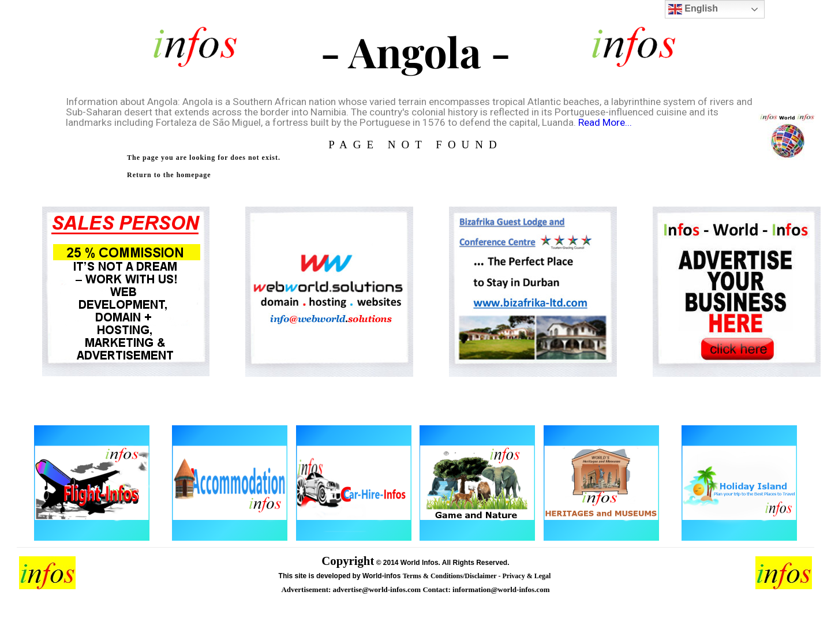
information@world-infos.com (501, 589)
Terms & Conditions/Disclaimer (451, 576)
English (693, 9)
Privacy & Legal (527, 576)
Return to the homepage (169, 175)
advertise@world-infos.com (378, 589)
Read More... (605, 122)
